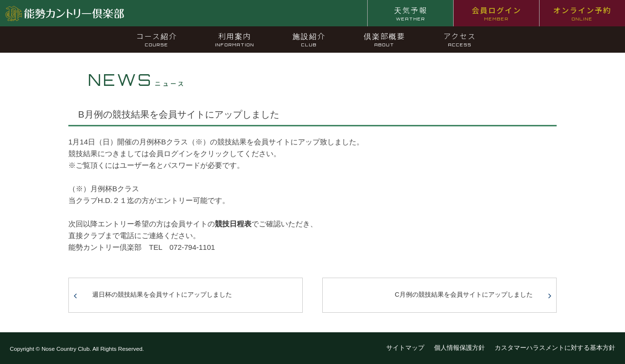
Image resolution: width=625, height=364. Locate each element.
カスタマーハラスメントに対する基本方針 (555, 348)
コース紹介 (157, 39)
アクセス (460, 39)
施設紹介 (309, 39)
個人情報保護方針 (459, 348)
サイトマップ (405, 348)
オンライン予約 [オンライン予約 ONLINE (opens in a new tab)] (582, 13)
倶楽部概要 (385, 39)
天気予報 (411, 13)
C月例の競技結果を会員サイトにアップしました (464, 294)
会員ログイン (497, 13)
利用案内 (235, 39)
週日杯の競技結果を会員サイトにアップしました (162, 294)
